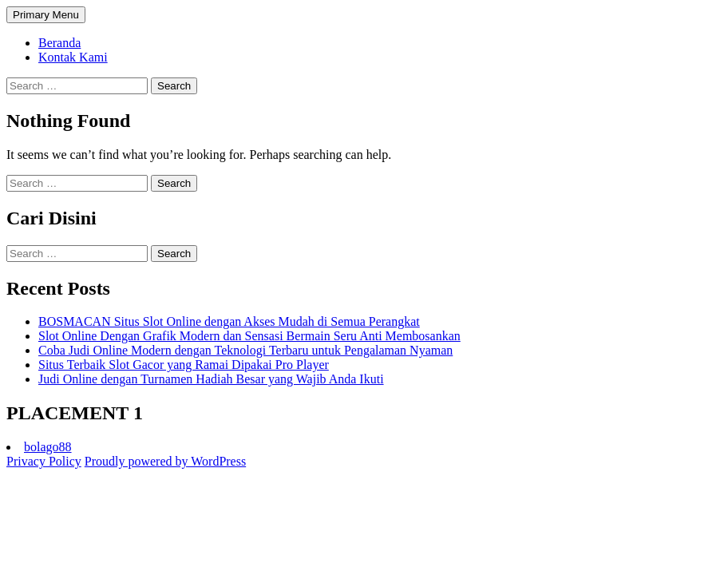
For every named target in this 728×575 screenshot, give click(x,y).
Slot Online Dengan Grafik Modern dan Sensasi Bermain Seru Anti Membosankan (249, 336)
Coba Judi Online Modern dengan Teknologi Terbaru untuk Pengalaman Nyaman (245, 350)
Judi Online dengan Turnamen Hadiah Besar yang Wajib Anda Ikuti (211, 379)
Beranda (59, 43)
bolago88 (48, 447)
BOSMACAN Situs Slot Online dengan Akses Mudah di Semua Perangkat (229, 321)
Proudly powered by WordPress (165, 461)
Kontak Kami (73, 57)
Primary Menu (46, 15)
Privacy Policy (44, 461)
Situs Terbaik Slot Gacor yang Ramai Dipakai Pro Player (184, 365)
